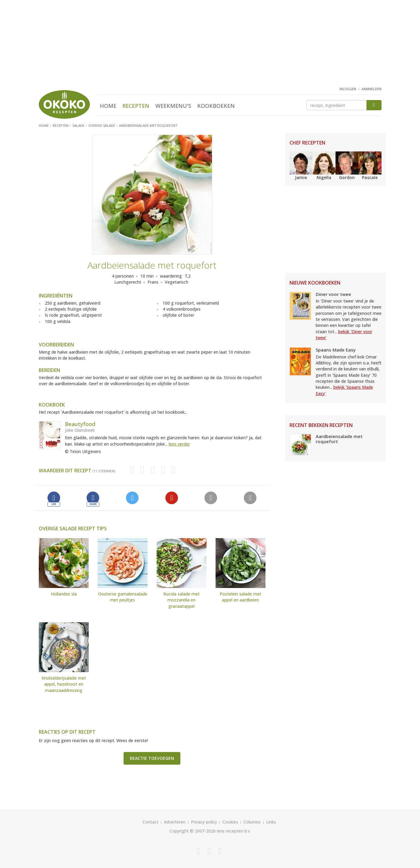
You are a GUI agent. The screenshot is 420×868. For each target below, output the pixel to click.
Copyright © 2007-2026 (193, 831)
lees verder (179, 444)
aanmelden (372, 89)
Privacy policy (204, 822)
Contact (150, 822)
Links (271, 822)
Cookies (230, 822)
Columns (252, 822)
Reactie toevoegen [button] (152, 758)
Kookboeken (216, 106)
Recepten (136, 106)
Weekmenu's (173, 106)
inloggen (348, 89)
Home (108, 106)
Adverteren (175, 822)
